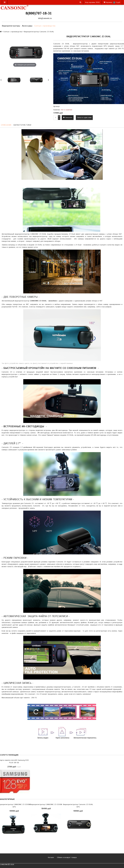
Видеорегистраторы (11, 26)
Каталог (51, 857)
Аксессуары (27, 26)
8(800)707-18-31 (39, 13)
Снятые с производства (45, 26)
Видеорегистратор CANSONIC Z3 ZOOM (46, 804)
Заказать (68, 118)
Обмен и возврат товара (67, 857)
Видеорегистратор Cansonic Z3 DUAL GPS (78, 806)
